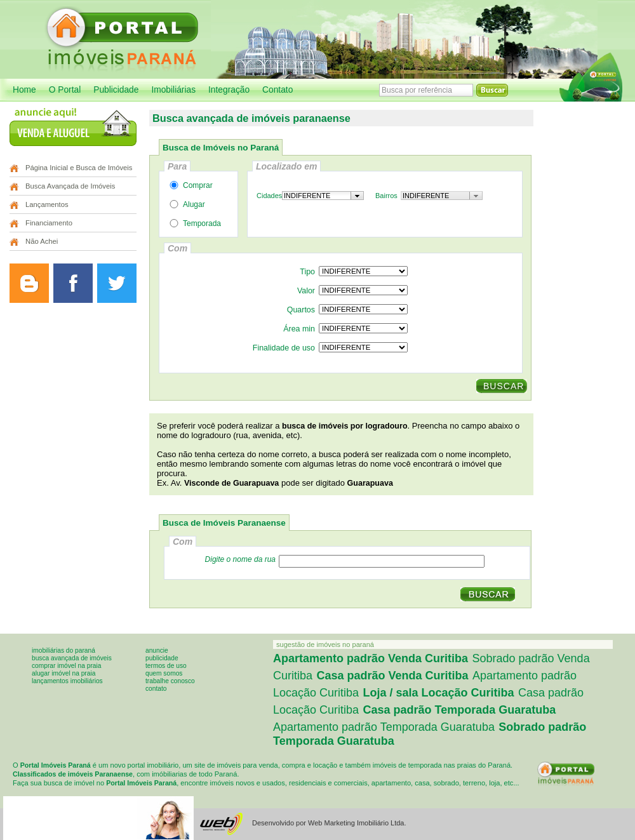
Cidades (269, 196)
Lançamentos (47, 204)
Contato (277, 90)
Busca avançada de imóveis (72, 658)
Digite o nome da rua (240, 559)
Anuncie (157, 650)
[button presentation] (357, 196)
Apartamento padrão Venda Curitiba (371, 658)
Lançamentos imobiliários (67, 681)
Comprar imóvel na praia (66, 666)
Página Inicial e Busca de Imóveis (79, 168)
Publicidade (116, 90)
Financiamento (49, 223)
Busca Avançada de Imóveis (70, 186)
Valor (306, 291)
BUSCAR (504, 386)
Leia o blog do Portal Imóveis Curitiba (29, 283)
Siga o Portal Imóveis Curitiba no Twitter (117, 283)
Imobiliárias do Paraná (63, 650)
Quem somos (164, 673)
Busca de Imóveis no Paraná (221, 148)
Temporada (193, 223)
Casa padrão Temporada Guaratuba (460, 710)
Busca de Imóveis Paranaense (224, 523)
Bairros (386, 196)
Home (24, 90)
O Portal (65, 90)
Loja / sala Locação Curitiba (439, 693)
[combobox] (323, 196)
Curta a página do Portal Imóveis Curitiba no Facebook (73, 283)
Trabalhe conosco (170, 681)
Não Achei (42, 241)
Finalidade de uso (284, 348)
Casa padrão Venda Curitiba (392, 676)
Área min (299, 329)
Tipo (307, 272)
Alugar (185, 204)
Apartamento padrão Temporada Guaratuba (384, 727)
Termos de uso (166, 666)
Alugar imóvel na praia (63, 673)
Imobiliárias (173, 90)
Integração (229, 90)
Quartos (301, 310)
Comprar (189, 185)
